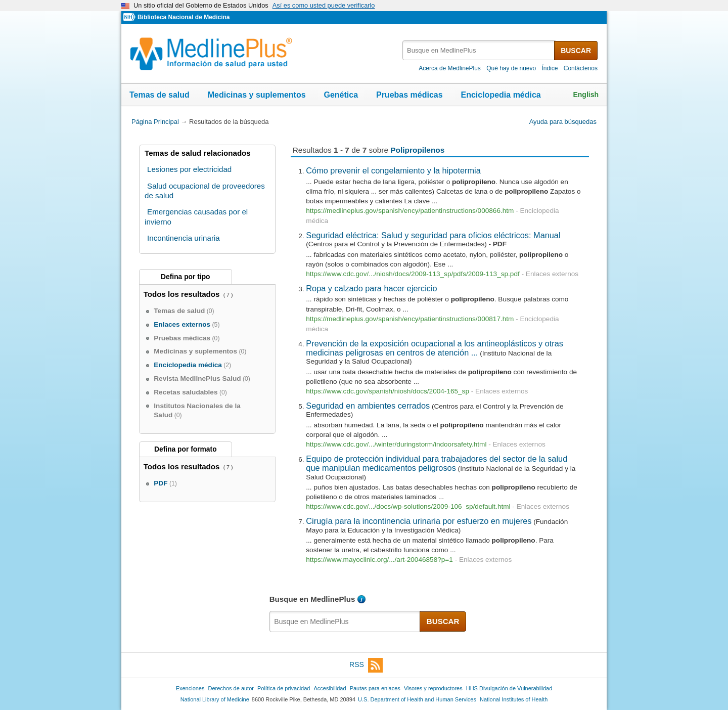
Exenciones (190, 688)
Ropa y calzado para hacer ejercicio (371, 288)
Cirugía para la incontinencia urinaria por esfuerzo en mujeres (419, 521)
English (586, 95)
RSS (366, 665)
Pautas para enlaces (375, 688)
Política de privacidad (284, 688)
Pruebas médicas (409, 95)
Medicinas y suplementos (257, 95)
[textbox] (479, 50)
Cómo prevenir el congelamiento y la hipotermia (393, 170)
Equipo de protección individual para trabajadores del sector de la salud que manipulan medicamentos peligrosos (437, 463)
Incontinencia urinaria (184, 238)
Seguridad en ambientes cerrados (368, 406)
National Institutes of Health (514, 699)
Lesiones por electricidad (189, 169)
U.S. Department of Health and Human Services (417, 699)
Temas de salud (160, 95)
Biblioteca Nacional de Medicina (184, 17)
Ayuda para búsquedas (563, 122)
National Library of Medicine (215, 699)
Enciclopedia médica (500, 95)
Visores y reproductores (433, 688)
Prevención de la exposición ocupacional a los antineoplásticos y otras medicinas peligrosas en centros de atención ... (435, 348)
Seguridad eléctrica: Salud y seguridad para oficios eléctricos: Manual (433, 235)
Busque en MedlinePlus (312, 599)
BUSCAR (576, 51)
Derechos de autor (231, 688)
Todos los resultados (183, 294)
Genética (341, 95)
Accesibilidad (330, 688)
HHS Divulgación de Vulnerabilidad (509, 688)
